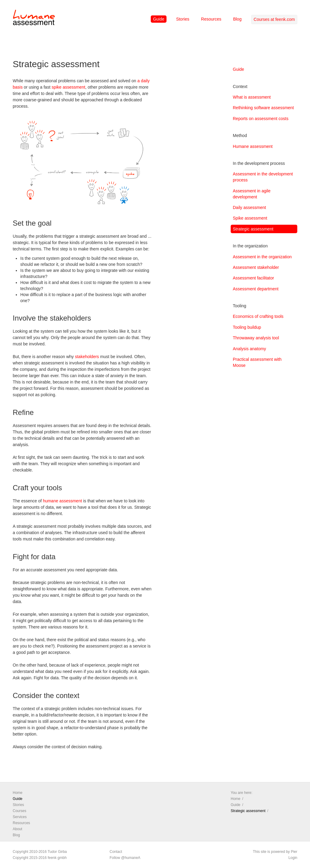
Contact (116, 852)
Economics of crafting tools (258, 316)
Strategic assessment (253, 229)
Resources (211, 19)
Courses (20, 811)
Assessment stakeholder (256, 267)
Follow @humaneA (125, 858)
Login (293, 858)
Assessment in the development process (263, 177)
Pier (294, 852)
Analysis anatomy (249, 349)
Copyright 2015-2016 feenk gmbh (40, 858)
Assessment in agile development (252, 194)
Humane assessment (253, 146)
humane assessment (63, 501)
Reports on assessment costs (261, 119)
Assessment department (256, 289)
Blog (237, 19)
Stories (183, 19)
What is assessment (252, 97)
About (17, 829)
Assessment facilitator (253, 278)
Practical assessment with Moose (257, 362)
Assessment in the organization (262, 257)
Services (20, 817)
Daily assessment (249, 207)
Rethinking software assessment (263, 108)
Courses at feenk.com (274, 19)
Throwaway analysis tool (256, 338)
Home (18, 793)
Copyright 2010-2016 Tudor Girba (40, 852)
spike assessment (68, 87)
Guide (158, 19)
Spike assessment (250, 218)
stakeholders (87, 357)
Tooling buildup (247, 327)
